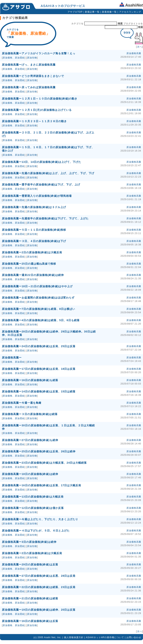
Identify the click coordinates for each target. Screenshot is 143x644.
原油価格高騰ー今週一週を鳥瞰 (22, 403)
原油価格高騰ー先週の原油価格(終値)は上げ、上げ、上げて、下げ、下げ (48, 173)
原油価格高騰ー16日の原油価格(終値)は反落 (30, 621)
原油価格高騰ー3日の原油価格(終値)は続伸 (29, 542)
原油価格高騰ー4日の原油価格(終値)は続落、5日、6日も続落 (41, 320)
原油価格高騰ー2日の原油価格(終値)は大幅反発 (32, 252)
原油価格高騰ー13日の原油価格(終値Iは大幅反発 (33, 497)
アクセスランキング (130, 12)
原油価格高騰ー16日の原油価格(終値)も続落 (30, 380)
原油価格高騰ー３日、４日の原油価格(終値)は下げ (34, 241)
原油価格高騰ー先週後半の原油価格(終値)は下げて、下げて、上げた (45, 218)
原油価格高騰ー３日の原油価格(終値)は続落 (30, 414)
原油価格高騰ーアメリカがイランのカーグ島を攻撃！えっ (39, 53)
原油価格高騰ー (12, 358)
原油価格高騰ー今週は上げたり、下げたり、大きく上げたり (40, 519)
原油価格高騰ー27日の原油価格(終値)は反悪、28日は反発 (39, 576)
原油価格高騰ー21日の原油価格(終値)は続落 (30, 598)
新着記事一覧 (92, 12)
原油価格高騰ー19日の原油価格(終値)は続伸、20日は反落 (39, 610)
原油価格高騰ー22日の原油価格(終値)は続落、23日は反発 (39, 587)
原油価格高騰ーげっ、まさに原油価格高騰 (29, 65)
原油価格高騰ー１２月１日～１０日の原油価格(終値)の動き (40, 99)
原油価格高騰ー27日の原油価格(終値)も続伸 (30, 440)
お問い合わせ (134, 637)
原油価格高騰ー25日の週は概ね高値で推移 (29, 264)
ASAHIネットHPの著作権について (105, 637)
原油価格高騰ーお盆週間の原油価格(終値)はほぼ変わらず (38, 298)
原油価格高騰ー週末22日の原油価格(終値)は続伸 (33, 275)
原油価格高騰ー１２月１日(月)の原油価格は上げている (37, 110)
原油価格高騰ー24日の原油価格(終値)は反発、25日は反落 (39, 346)
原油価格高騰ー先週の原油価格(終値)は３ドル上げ (34, 207)
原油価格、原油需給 (14, 58)
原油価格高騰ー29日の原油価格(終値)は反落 (30, 564)
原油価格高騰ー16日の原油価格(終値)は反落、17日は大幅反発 (41, 485)
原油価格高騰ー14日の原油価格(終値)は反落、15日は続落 (39, 391)
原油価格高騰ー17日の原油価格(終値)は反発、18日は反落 (39, 369)
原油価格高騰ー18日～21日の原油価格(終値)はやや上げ (37, 286)
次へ (140, 47)
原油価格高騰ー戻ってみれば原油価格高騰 (29, 87)
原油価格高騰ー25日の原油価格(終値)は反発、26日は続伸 (39, 451)
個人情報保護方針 (74, 637)
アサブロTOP (75, 12)
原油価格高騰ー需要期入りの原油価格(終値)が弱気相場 (37, 196)
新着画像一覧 (109, 12)
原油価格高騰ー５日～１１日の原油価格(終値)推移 (34, 230)
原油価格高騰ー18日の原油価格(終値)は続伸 (30, 474)
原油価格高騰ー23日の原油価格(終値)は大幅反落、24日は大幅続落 (44, 463)
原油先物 (32, 58)
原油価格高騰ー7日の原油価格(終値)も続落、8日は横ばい (38, 309)
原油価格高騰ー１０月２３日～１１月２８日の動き (34, 121)
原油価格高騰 (134, 53)
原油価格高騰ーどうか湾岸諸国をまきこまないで (33, 76)
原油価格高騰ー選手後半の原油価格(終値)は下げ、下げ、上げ (41, 185)
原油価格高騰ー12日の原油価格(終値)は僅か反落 (33, 508)
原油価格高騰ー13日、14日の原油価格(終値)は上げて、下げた (41, 162)
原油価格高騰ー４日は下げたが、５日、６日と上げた (36, 531)
